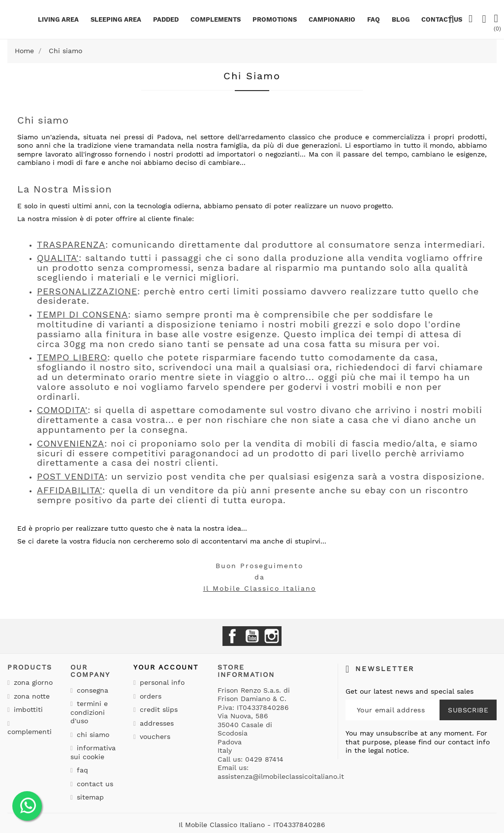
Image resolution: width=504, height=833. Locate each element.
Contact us (94, 784)
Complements (216, 19)
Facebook (232, 636)
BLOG (401, 19)
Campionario (332, 19)
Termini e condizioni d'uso (89, 712)
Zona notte (31, 696)
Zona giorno (32, 682)
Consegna (91, 690)
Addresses (156, 723)
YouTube (252, 636)
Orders (149, 696)
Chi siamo (92, 735)
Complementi (30, 732)
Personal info (161, 682)
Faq (374, 19)
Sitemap (89, 797)
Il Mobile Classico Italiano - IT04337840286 (252, 825)
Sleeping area (116, 19)
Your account (166, 667)
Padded (166, 19)
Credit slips (157, 709)
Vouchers (154, 737)
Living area (58, 19)
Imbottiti (27, 709)
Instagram (272, 636)
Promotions (275, 19)
